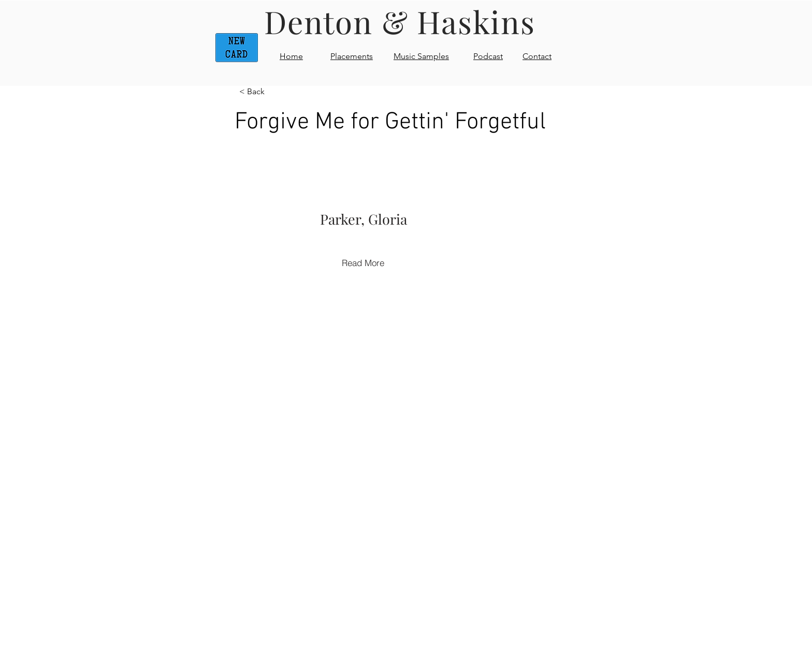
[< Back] (273, 92)
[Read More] (363, 262)
